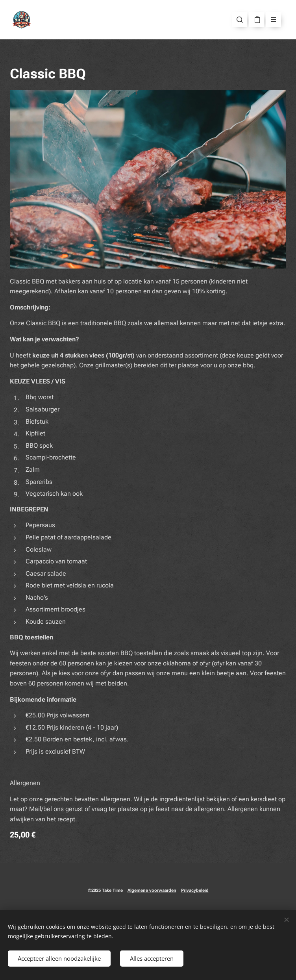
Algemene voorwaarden (152, 890)
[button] (240, 20)
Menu (271, 20)
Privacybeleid (195, 890)
